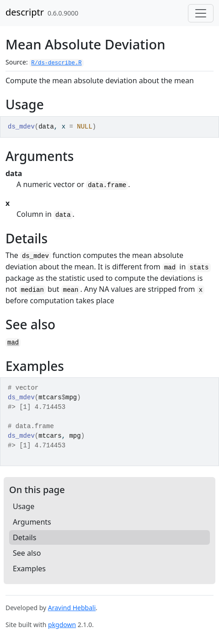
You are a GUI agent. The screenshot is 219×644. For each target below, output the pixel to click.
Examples (29, 569)
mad (13, 343)
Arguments (32, 522)
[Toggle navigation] (201, 13)
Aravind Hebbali (72, 608)
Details (24, 537)
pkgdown (62, 625)
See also (27, 553)
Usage (24, 506)
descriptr (25, 12)
